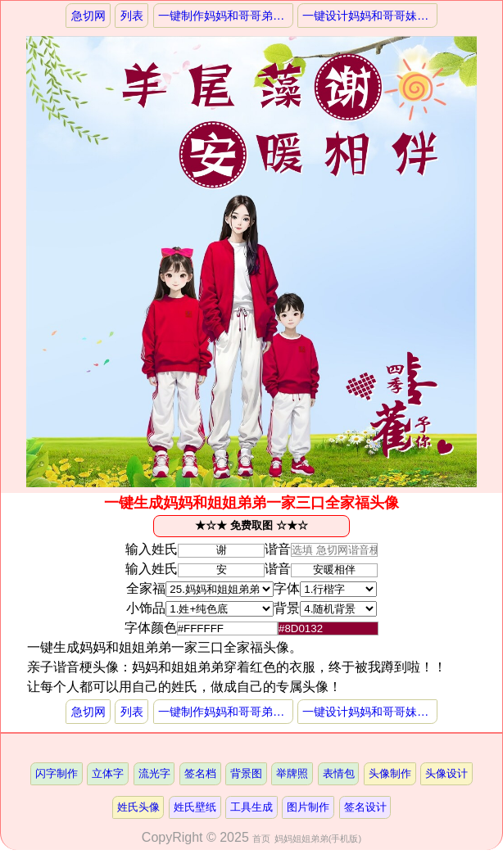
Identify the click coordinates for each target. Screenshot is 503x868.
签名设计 (365, 807)
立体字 (108, 773)
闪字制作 (57, 773)
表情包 (339, 773)
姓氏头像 (138, 807)
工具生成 (251, 807)
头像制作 (390, 773)
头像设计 (446, 773)
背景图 (246, 773)
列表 (132, 16)
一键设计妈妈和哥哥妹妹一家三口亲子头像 (370, 16)
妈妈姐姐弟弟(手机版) (318, 839)
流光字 (154, 773)
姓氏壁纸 (195, 807)
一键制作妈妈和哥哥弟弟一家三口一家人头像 (226, 16)
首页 (261, 839)
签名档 (200, 773)
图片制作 (308, 807)
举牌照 (292, 773)
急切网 (88, 16)
